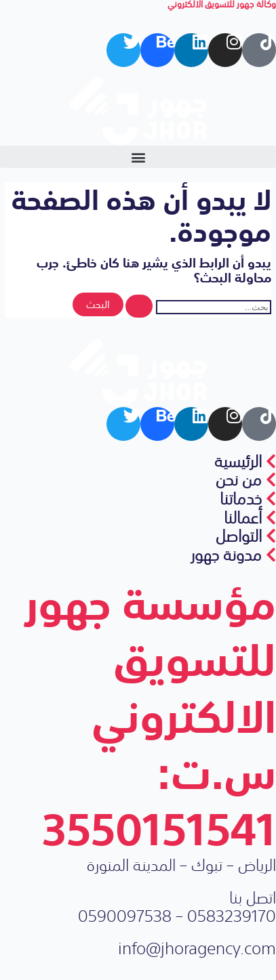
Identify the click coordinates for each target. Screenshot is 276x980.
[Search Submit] (139, 306)
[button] (138, 157)
